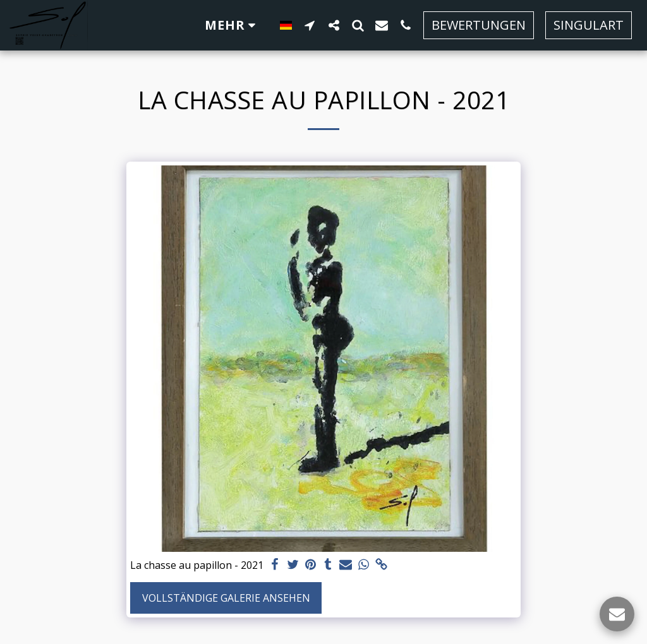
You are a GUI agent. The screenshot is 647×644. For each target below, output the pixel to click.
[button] (310, 25)
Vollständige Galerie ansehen (226, 598)
